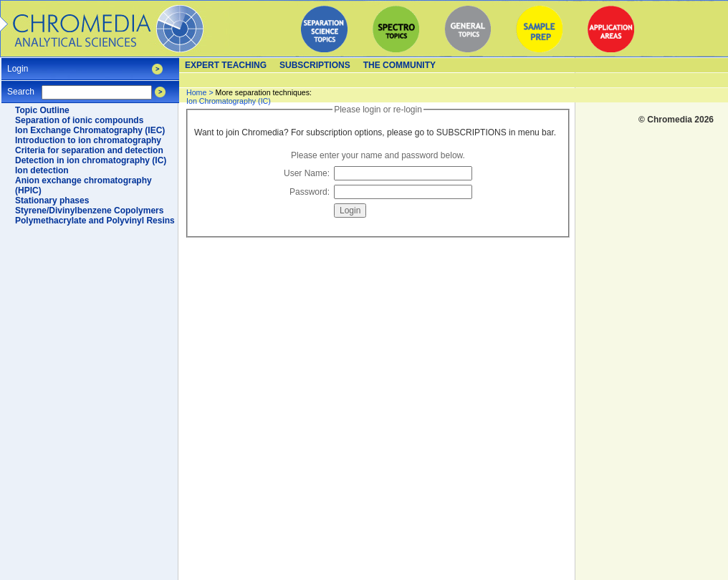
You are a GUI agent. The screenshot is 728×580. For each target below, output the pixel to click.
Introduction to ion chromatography (88, 140)
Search (21, 87)
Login (18, 64)
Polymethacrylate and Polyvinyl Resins (95, 221)
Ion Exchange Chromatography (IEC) (90, 130)
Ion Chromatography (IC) (249, 97)
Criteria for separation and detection (89, 150)
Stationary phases (52, 200)
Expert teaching (226, 65)
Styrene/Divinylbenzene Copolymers (89, 211)
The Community (399, 65)
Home (196, 92)
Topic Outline (42, 110)
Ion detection (42, 170)
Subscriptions (315, 65)
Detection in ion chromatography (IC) (91, 160)
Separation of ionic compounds (79, 120)
